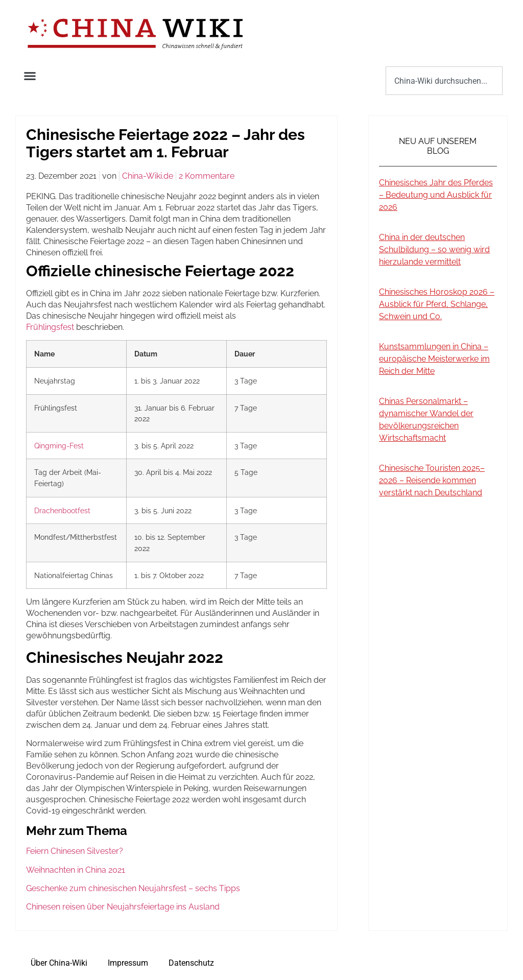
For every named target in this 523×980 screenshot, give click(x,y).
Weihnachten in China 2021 (76, 870)
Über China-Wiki (59, 963)
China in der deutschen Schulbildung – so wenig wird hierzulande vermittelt (434, 249)
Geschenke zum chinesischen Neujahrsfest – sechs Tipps (133, 888)
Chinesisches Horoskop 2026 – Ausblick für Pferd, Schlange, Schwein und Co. (437, 304)
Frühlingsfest (50, 327)
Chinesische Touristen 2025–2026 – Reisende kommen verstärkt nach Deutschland (432, 480)
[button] (30, 76)
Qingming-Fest (59, 446)
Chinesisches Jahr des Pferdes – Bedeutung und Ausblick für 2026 (436, 195)
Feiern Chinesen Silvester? (75, 851)
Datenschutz (191, 963)
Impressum (128, 963)
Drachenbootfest (62, 510)
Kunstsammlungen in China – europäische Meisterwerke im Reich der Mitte (434, 359)
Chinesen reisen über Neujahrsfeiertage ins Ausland (123, 907)
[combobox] (444, 81)
